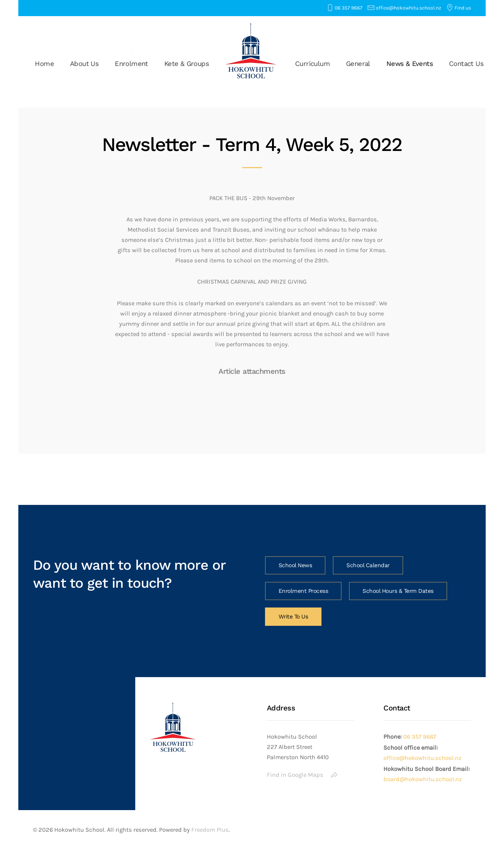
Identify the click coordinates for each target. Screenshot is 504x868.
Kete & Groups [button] (187, 64)
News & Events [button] (410, 64)
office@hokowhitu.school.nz (409, 8)
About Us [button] (84, 64)
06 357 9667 (349, 8)
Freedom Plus (210, 830)
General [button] (358, 64)
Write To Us (293, 617)
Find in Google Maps (302, 775)
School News (295, 565)
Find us (463, 8)
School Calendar (368, 565)
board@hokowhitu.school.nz (423, 779)
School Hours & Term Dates (398, 591)
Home (44, 64)
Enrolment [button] (131, 64)
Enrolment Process (303, 591)
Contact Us (466, 64)
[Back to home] (252, 51)
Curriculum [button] (312, 64)
